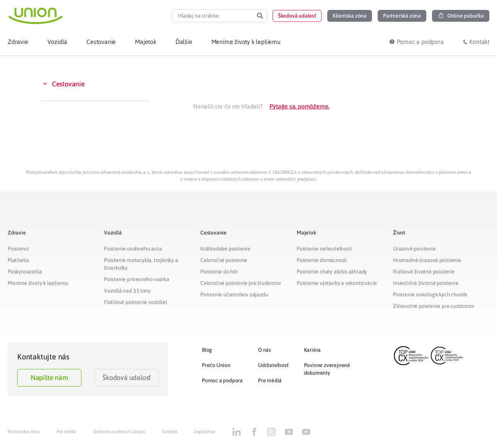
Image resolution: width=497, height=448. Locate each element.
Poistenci (18, 249)
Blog (207, 350)
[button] (297, 16)
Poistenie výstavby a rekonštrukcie (337, 283)
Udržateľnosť (273, 365)
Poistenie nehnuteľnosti (324, 249)
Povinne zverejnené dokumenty (327, 369)
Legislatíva (205, 432)
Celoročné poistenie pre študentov (240, 283)
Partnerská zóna (24, 432)
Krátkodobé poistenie (225, 249)
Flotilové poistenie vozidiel (135, 302)
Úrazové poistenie (414, 249)
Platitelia (18, 260)
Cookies (170, 432)
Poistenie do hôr (219, 272)
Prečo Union (216, 365)
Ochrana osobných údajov (119, 432)
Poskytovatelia (25, 272)
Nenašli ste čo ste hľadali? (228, 106)
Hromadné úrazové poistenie (427, 260)
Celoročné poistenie (224, 260)
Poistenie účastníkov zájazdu (234, 294)
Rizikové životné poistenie (424, 272)
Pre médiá (270, 380)
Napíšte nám (49, 378)
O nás (265, 350)
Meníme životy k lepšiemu (38, 283)
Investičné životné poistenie (426, 283)
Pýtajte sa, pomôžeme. (299, 106)
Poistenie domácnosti (322, 260)
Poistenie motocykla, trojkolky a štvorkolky (141, 264)
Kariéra (313, 350)
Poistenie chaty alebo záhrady (332, 272)
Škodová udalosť (127, 378)
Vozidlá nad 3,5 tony (127, 291)
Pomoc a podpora (222, 380)
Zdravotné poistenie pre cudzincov (434, 306)
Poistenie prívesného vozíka (137, 279)
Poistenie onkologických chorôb (430, 294)
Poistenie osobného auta (133, 249)
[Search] (260, 16)
